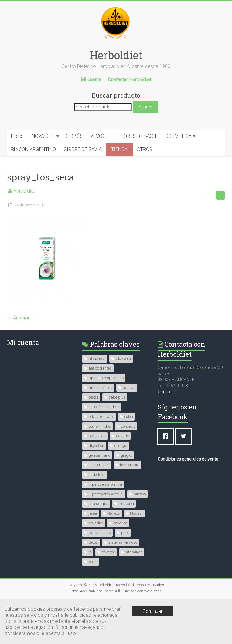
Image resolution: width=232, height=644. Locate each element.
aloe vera (123, 359)
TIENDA (119, 149)
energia (121, 446)
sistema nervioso (123, 542)
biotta (93, 397)
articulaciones (100, 388)
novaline (120, 523)
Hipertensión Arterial (106, 494)
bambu (129, 388)
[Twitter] (185, 436)
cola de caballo (101, 417)
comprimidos (100, 426)
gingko (126, 455)
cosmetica (97, 436)
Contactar (167, 392)
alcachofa (97, 359)
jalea (93, 513)
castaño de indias (104, 407)
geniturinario (99, 455)
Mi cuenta (23, 342)
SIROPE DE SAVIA (83, 149)
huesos (140, 494)
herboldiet (97, 475)
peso (125, 533)
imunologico (98, 504)
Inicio (17, 136)
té (90, 552)
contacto (128, 426)
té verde (108, 552)
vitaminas (134, 552)
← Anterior (18, 318)
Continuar (153, 611)
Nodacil (137, 513)
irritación (126, 504)
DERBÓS (74, 136)
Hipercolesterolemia (105, 484)
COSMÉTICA (178, 136)
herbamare (130, 465)
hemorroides (99, 465)
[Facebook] (167, 436)
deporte (122, 436)
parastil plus (100, 533)
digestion (96, 446)
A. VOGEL (101, 136)
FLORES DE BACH (137, 136)
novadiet (96, 523)
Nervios (114, 513)
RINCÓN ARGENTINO (33, 149)
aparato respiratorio (106, 378)
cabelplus (117, 397)
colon (129, 417)
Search (145, 107)
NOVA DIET (43, 136)
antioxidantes (100, 368)
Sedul (93, 542)
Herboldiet (116, 55)
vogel (93, 562)
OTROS (145, 149)
